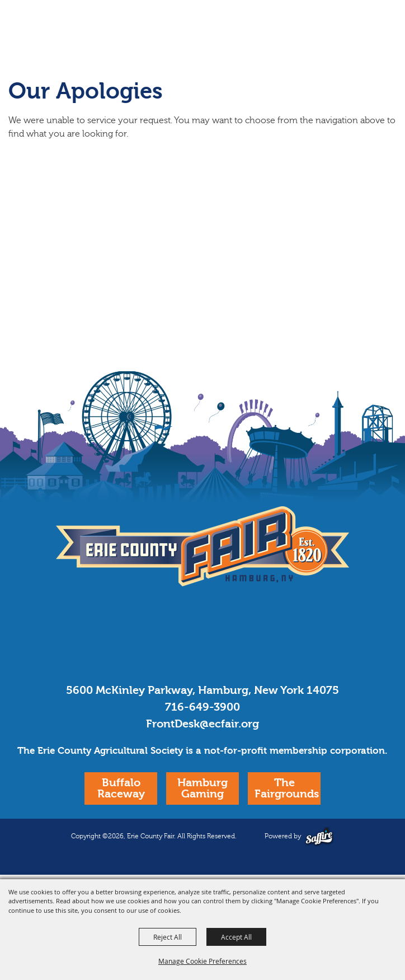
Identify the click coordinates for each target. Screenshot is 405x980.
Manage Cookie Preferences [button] (202, 961)
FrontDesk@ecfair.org (202, 724)
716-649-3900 (202, 707)
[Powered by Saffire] (319, 836)
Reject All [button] (168, 937)
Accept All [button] (236, 937)
